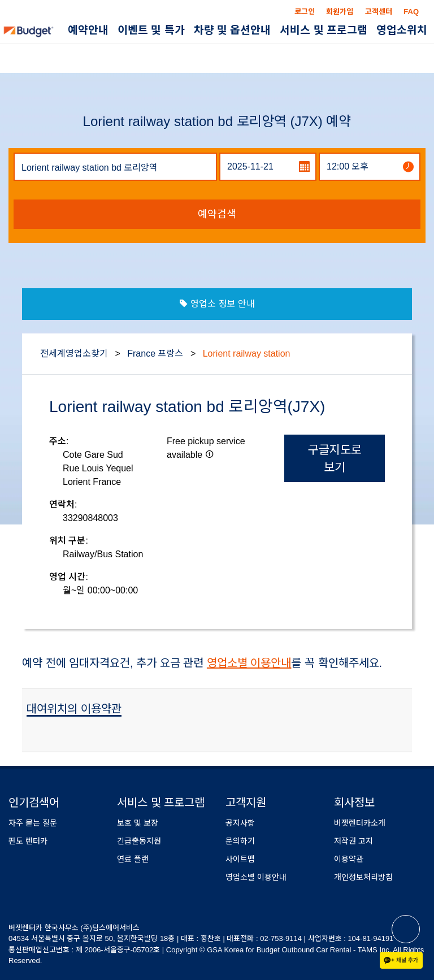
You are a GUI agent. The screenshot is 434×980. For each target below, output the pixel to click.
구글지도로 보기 (335, 458)
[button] (210, 454)
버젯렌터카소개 (360, 823)
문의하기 (240, 841)
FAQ (411, 12)
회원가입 (340, 12)
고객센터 (379, 12)
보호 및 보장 (138, 823)
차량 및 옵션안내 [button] (233, 30)
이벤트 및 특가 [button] (151, 30)
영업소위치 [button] (402, 30)
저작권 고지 (353, 841)
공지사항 (240, 823)
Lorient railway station (247, 354)
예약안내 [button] (88, 30)
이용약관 (349, 859)
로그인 (305, 12)
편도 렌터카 (28, 841)
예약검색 (217, 214)
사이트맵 (240, 859)
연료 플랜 (133, 859)
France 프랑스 (155, 354)
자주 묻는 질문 (33, 823)
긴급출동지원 (139, 841)
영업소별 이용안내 (249, 663)
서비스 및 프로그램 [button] (324, 30)
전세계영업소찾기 (74, 354)
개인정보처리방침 (363, 877)
